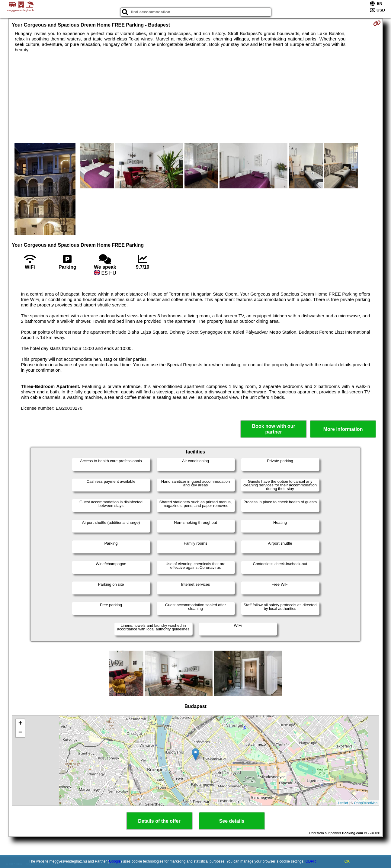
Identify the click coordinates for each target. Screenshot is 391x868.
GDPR (311, 861)
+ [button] (20, 724)
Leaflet (343, 803)
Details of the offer (159, 821)
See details (232, 821)
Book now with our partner (274, 429)
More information (343, 429)
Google (115, 861)
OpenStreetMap (366, 803)
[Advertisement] (196, 98)
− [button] (20, 733)
